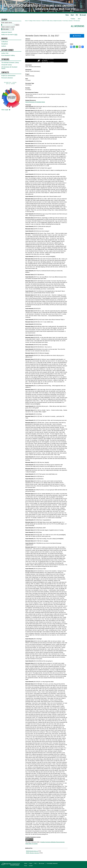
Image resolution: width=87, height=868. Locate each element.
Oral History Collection (68, 21)
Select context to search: (8, 27)
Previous (73, 19)
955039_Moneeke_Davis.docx (33, 853)
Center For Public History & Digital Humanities (52, 21)
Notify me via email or (9, 35)
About (31, 863)
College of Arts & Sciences (35, 21)
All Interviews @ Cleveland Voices (9, 68)
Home (26, 21)
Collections (5, 42)
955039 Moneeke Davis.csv (32, 851)
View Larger (6, 110)
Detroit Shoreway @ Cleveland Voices (35, 102)
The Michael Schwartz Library (10, 62)
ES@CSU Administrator (8, 76)
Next (79, 19)
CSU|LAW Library (7, 65)
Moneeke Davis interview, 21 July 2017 (42, 36)
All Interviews (77, 21)
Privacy (26, 866)
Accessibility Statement (52, 863)
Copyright (31, 866)
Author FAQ (5, 53)
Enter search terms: (7, 23)
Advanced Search (7, 32)
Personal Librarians (7, 78)
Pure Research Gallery (8, 55)
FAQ (35, 863)
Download (77, 36)
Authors (4, 46)
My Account (42, 863)
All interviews (78, 26)
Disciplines (5, 44)
